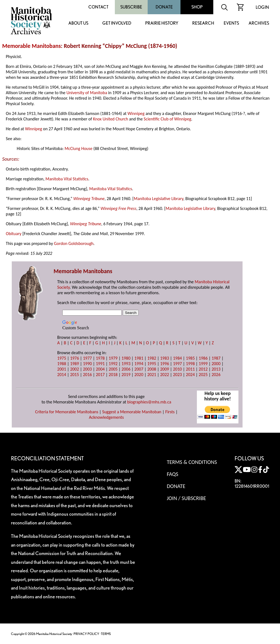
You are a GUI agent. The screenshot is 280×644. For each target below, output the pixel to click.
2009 (165, 369)
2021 (152, 375)
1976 (74, 358)
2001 (62, 369)
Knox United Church (111, 119)
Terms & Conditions (192, 462)
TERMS (106, 634)
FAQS (173, 474)
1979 (113, 358)
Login (262, 7)
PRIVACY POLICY (86, 634)
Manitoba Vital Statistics (67, 179)
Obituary (14, 234)
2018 (113, 375)
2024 (190, 375)
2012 (203, 369)
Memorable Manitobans (32, 46)
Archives (259, 23)
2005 (113, 369)
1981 (139, 358)
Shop (197, 7)
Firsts (170, 412)
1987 (216, 358)
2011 (190, 369)
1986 (203, 358)
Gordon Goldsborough (74, 243)
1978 (100, 358)
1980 (126, 358)
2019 (126, 375)
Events (231, 23)
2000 (216, 364)
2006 (126, 369)
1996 (165, 364)
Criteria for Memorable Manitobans (67, 412)
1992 (113, 364)
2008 (152, 369)
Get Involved (117, 23)
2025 (203, 375)
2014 (62, 375)
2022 (165, 375)
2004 (100, 369)
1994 (139, 364)
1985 (190, 358)
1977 (87, 358)
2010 (177, 369)
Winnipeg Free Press (119, 208)
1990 (87, 364)
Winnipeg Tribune (89, 199)
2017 (100, 375)
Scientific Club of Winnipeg (168, 119)
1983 (165, 358)
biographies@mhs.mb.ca (149, 402)
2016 (87, 375)
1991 (100, 364)
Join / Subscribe (186, 498)
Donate (164, 7)
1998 (190, 364)
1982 (152, 358)
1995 (152, 364)
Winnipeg (136, 113)
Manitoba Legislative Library (158, 199)
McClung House (78, 148)
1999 (203, 364)
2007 (139, 369)
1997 (177, 364)
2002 (74, 369)
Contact (98, 7)
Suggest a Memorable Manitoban (132, 412)
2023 (177, 375)
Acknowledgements (106, 417)
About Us (78, 23)
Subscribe (131, 7)
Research (203, 23)
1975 (62, 358)
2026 (216, 375)
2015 (74, 375)
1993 (126, 364)
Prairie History (162, 23)
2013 (216, 369)
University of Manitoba (87, 93)
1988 (62, 364)
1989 (74, 364)
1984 (177, 358)
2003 (87, 369)
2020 (139, 375)
